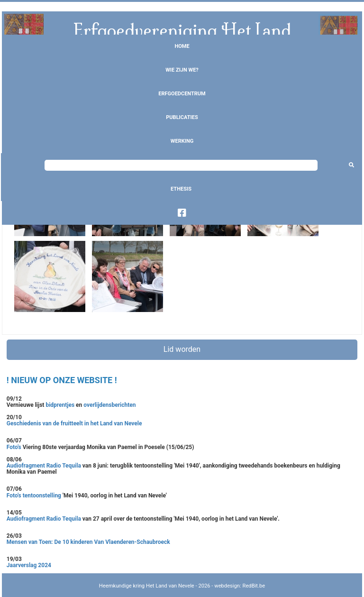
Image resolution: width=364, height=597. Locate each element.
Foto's (15, 447)
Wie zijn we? (182, 70)
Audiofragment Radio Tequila (44, 466)
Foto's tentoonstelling (34, 496)
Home (182, 46)
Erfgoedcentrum (182, 94)
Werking (182, 141)
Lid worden (182, 349)
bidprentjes (60, 405)
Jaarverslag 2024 (29, 565)
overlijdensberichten (109, 405)
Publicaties (182, 117)
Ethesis (181, 189)
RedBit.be (254, 586)
